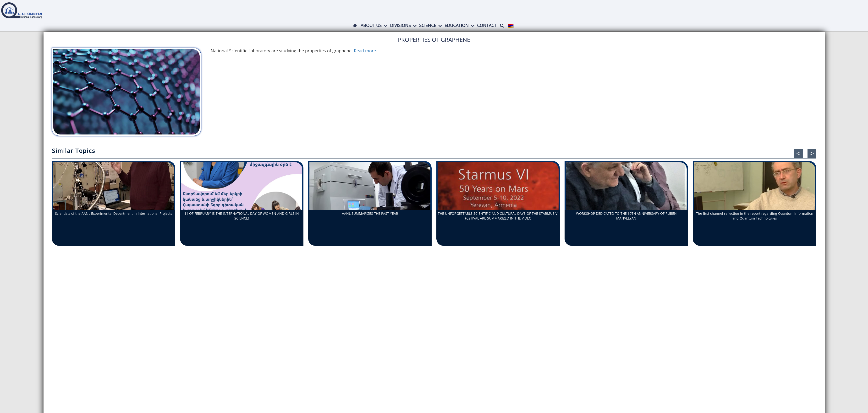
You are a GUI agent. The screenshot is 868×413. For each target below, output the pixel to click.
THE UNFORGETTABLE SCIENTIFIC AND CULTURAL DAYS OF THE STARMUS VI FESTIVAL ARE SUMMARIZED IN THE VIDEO (498, 216)
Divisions (400, 25)
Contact (487, 25)
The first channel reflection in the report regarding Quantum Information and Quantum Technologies (755, 216)
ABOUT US (371, 25)
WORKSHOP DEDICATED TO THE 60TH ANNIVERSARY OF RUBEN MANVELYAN (626, 216)
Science (428, 25)
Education (457, 25)
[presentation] (798, 154)
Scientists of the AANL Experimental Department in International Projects (114, 213)
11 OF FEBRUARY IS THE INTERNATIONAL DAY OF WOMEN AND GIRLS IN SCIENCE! (242, 216)
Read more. (366, 51)
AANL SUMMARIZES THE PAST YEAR (370, 213)
